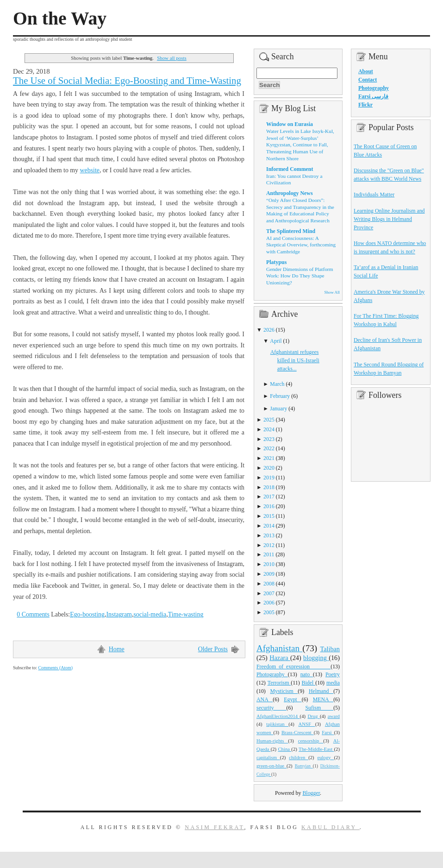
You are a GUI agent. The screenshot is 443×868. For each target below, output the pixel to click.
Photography (272, 674)
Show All (332, 292)
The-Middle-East (316, 749)
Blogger (311, 793)
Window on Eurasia (290, 124)
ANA (265, 699)
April (276, 341)
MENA (323, 699)
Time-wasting (186, 614)
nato (307, 674)
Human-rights (272, 741)
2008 (269, 584)
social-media (150, 614)
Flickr (365, 105)
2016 (269, 506)
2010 (269, 564)
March (277, 384)
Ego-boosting (87, 614)
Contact (368, 80)
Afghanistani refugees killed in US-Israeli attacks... (295, 360)
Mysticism (284, 691)
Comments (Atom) (55, 668)
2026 (269, 330)
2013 (269, 535)
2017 (269, 497)
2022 (269, 448)
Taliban (330, 649)
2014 (269, 526)
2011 (269, 554)
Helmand (321, 691)
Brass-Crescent (298, 732)
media (333, 683)
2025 (269, 420)
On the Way (60, 19)
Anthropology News (290, 193)
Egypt (293, 699)
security (271, 708)
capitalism (268, 757)
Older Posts (213, 649)
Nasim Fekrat (214, 827)
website (90, 170)
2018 (269, 487)
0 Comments (33, 614)
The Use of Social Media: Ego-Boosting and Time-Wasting (127, 81)
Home (117, 649)
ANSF (307, 724)
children (299, 757)
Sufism (319, 708)
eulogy (326, 757)
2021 (269, 458)
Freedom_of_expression (293, 667)
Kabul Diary (331, 827)
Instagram (119, 614)
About (366, 71)
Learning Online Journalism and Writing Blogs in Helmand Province (389, 219)
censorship (311, 741)
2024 (269, 429)
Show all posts (172, 58)
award (334, 716)
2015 (269, 516)
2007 (269, 593)
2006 (269, 603)
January (278, 409)
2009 (269, 574)
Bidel (309, 683)
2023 (269, 439)
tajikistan (277, 724)
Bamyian (304, 766)
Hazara (280, 658)
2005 (269, 612)
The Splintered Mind (291, 231)
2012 (269, 545)
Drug (314, 716)
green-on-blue (271, 766)
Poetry (333, 674)
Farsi (328, 732)
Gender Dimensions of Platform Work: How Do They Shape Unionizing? (300, 276)
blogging (316, 658)
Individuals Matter (374, 195)
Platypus (276, 262)
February (280, 396)
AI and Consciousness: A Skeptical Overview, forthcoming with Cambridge (301, 245)
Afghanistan (279, 648)
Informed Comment (290, 169)
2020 (269, 468)
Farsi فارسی (373, 96)
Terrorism (279, 683)
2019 (269, 478)
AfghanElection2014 (278, 716)
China (284, 749)
